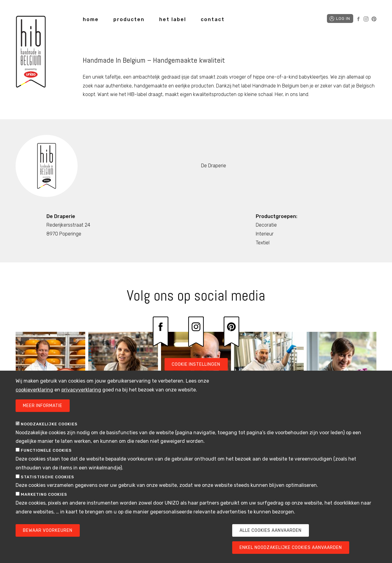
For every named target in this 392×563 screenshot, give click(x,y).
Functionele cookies (46, 459)
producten (129, 19)
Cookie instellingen (196, 373)
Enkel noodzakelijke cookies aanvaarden (291, 557)
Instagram (366, 19)
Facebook (358, 19)
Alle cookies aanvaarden (271, 539)
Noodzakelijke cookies (49, 433)
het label (173, 19)
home (91, 19)
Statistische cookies (48, 486)
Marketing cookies (44, 504)
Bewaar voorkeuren (48, 539)
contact (213, 19)
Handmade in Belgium (31, 53)
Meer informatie (43, 415)
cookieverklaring (34, 399)
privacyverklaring (81, 399)
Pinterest (374, 19)
